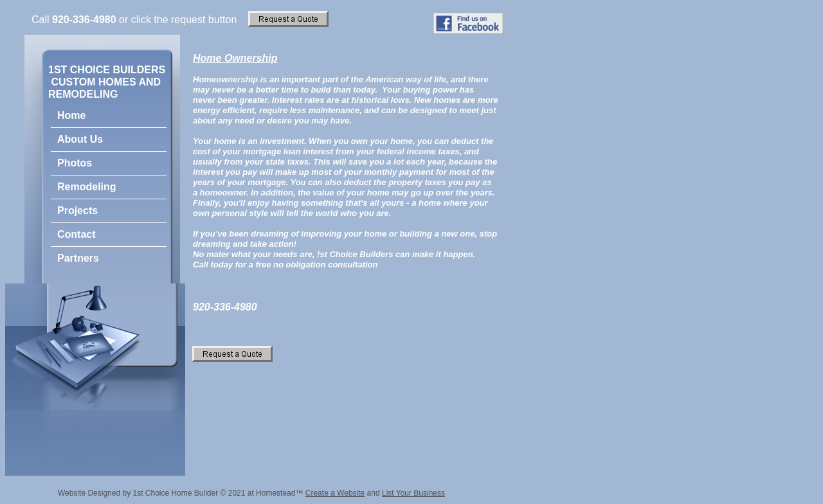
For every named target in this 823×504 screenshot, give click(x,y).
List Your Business (413, 493)
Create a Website (335, 493)
